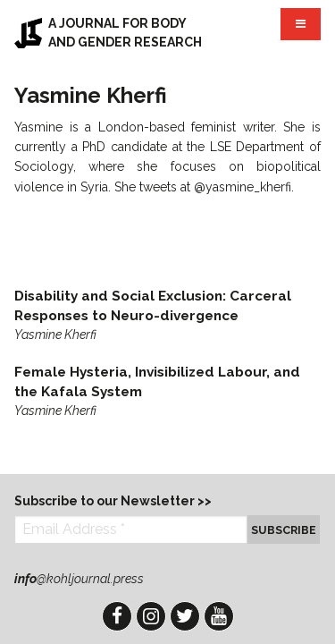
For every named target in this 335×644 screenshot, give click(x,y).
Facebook (117, 616)
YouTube (219, 616)
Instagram (151, 616)
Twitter (185, 616)
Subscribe (284, 530)
